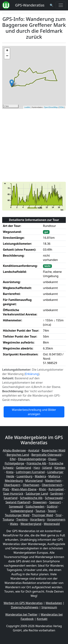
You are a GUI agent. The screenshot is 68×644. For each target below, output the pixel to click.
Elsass (52, 459)
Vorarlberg (37, 519)
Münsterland (34, 481)
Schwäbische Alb (31, 498)
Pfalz (6, 489)
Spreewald (16, 507)
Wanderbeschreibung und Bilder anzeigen (34, 412)
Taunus (40, 511)
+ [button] (7, 51)
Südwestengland (22, 511)
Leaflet (27, 107)
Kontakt (42, 619)
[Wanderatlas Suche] (51, 5)
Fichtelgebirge (14, 463)
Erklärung (32, 374)
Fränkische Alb (36, 463)
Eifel (13, 459)
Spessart (55, 502)
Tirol (58, 515)
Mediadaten (54, 603)
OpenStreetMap (51, 107)
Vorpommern (56, 519)
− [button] (7, 56)
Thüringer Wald (42, 515)
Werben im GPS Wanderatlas (23, 603)
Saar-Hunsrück (13, 494)
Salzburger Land (37, 494)
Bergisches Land (18, 455)
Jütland (47, 468)
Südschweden (35, 507)
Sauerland (11, 498)
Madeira (40, 476)
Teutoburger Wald (17, 515)
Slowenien (40, 502)
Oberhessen (31, 485)
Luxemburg (24, 476)
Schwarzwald (54, 498)
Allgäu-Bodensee (14, 450)
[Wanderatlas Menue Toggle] (61, 5)
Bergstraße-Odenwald (46, 455)
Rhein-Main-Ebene (24, 489)
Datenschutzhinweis (25, 607)
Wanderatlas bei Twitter (21, 614)
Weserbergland (31, 524)
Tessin (52, 511)
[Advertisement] (34, 145)
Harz (37, 468)
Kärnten (60, 468)
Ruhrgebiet (56, 489)
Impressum (49, 607)
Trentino (22, 519)
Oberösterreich (52, 485)
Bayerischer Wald (53, 450)
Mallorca (54, 476)
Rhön (43, 489)
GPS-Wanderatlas (30, 5)
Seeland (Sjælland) (18, 502)
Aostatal (34, 450)
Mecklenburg (14, 481)
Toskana (8, 519)
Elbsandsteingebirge (32, 459)
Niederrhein (53, 481)
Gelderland (23, 468)
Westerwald (52, 524)
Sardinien (57, 494)
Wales (14, 524)
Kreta (10, 472)
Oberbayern (12, 485)
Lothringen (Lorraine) (30, 472)
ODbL (62, 107)
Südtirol (52, 507)
